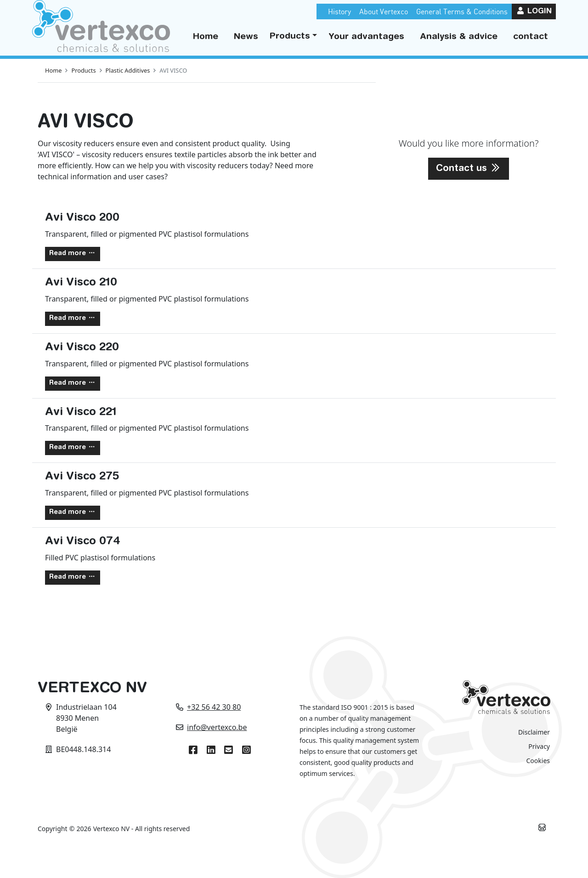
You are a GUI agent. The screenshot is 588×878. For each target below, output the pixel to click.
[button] (293, 37)
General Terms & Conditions (462, 11)
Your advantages (366, 37)
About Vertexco (384, 11)
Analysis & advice (459, 37)
